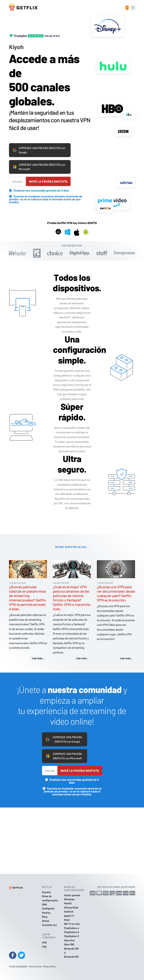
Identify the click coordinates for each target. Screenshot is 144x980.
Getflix (24, 966)
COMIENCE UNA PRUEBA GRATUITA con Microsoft (38, 162)
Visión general (72, 895)
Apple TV (69, 916)
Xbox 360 (69, 944)
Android (69, 912)
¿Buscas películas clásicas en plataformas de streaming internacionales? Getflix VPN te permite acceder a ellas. (28, 593)
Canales (46, 892)
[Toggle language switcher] (127, 8)
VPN (44, 943)
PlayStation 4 (72, 928)
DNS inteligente (48, 906)
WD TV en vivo (72, 924)
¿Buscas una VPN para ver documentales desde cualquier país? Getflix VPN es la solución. (116, 589)
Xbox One (69, 940)
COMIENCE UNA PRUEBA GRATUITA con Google (38, 144)
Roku (67, 920)
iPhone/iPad (71, 907)
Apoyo (46, 921)
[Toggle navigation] (133, 8)
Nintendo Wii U (71, 951)
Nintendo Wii (71, 957)
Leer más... (38, 654)
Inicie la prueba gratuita (48, 177)
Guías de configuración (50, 898)
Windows (69, 899)
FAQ (44, 947)
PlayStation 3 (71, 936)
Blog (45, 917)
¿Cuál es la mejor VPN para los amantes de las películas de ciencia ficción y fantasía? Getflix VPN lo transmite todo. (72, 593)
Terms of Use (35, 966)
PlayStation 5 (72, 932)
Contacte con (49, 925)
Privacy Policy (49, 966)
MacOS (68, 903)
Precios (46, 913)
